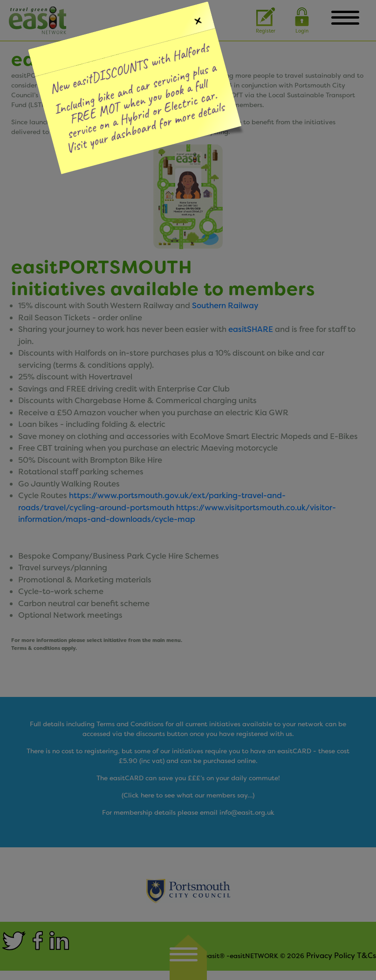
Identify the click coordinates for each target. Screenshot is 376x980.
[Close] (196, 19)
